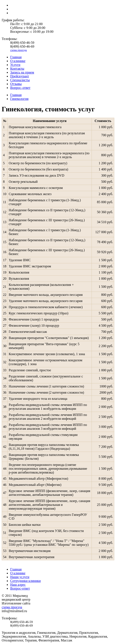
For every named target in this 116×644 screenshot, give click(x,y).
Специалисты (20, 80)
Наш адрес (18, 585)
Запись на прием (22, 72)
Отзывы (16, 84)
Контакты (17, 69)
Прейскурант (20, 76)
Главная (16, 57)
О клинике (18, 61)
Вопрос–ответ (20, 88)
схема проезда (18, 50)
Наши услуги (20, 577)
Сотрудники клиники (25, 581)
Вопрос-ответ (20, 588)
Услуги (15, 65)
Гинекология (19, 99)
